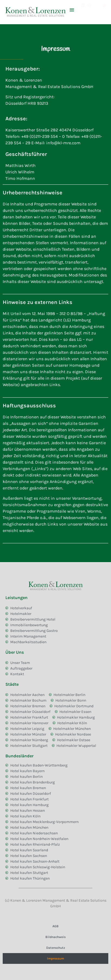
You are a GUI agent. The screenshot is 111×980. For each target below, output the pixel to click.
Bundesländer (19, 756)
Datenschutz (56, 948)
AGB (55, 926)
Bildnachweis (55, 937)
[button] (72, 6)
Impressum (55, 958)
